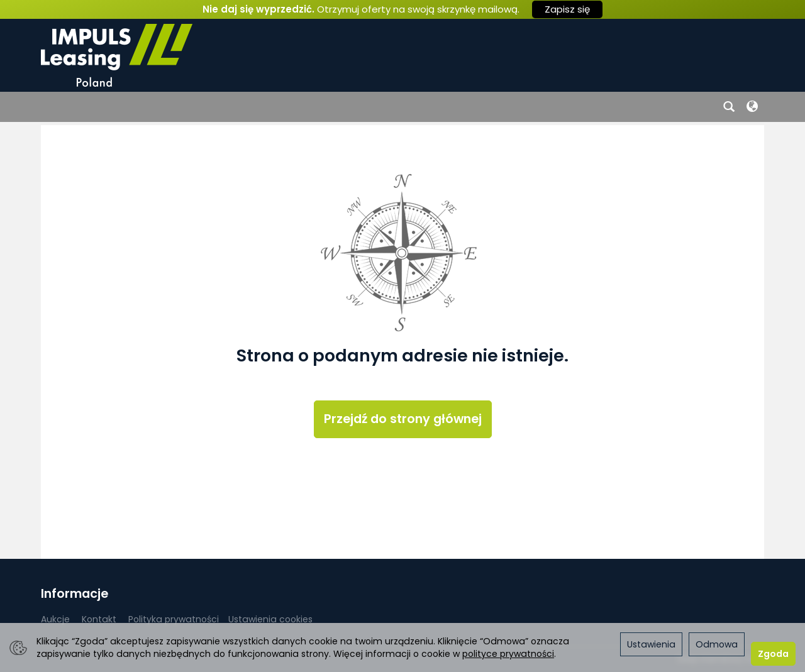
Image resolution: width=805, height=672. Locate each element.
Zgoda (773, 654)
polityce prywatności (508, 654)
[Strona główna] (117, 55)
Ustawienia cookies (270, 619)
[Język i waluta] (752, 107)
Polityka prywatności (174, 619)
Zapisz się (567, 9)
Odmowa (717, 644)
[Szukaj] (729, 107)
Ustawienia (651, 644)
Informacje (75, 594)
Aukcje (55, 619)
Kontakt (99, 619)
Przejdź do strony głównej (403, 419)
